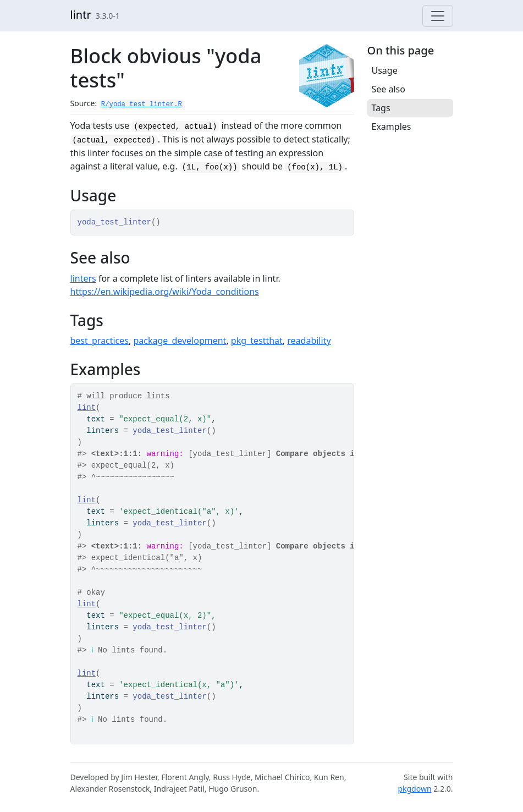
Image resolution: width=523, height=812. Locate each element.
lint (87, 408)
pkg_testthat (257, 341)
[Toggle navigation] (438, 16)
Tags (381, 108)
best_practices (100, 341)
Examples (392, 127)
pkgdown (414, 789)
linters (83, 278)
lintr (81, 15)
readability (309, 341)
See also (389, 89)
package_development (180, 341)
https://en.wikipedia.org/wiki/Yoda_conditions (165, 292)
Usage (385, 70)
